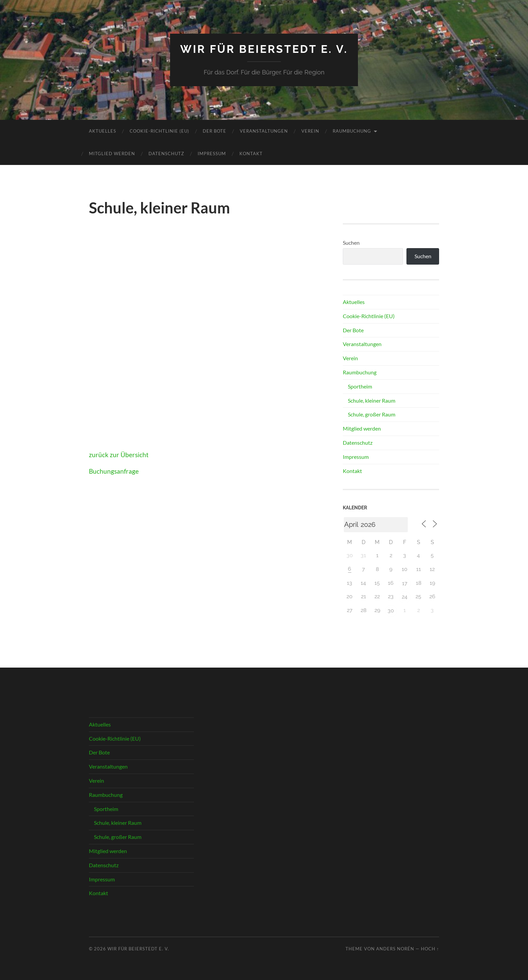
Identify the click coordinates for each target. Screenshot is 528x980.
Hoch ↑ (430, 949)
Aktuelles (103, 131)
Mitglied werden (112, 154)
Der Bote (214, 131)
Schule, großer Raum (372, 414)
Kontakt (251, 154)
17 (405, 583)
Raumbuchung (352, 131)
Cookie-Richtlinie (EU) (159, 131)
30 (391, 611)
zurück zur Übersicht (119, 455)
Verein (310, 131)
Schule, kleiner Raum (372, 400)
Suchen (351, 243)
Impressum (212, 154)
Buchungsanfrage (114, 471)
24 (405, 597)
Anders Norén (395, 949)
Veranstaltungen (264, 131)
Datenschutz (166, 154)
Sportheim (360, 386)
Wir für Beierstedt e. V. (264, 49)
